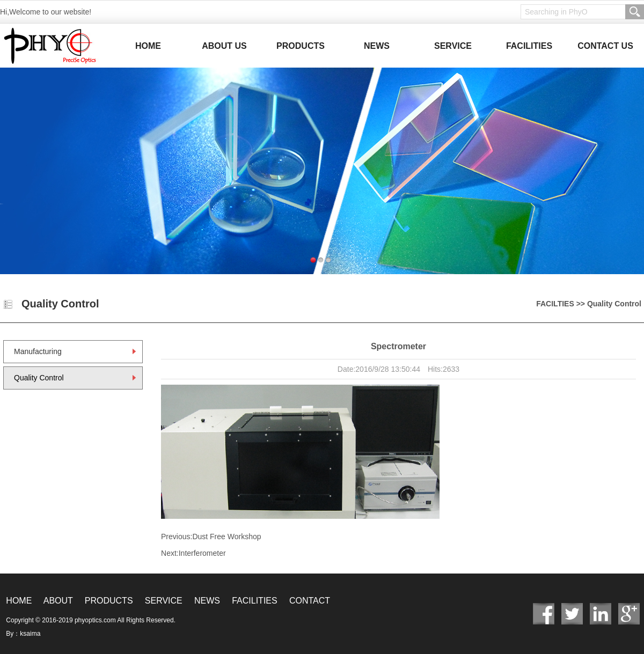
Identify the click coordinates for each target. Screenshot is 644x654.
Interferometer (202, 553)
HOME (148, 46)
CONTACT (310, 601)
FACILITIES (529, 46)
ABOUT (58, 601)
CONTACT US (605, 46)
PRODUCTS (301, 46)
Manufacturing (38, 351)
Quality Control (39, 378)
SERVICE (453, 46)
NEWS (377, 46)
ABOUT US (224, 46)
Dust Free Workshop (226, 537)
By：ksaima (23, 634)
